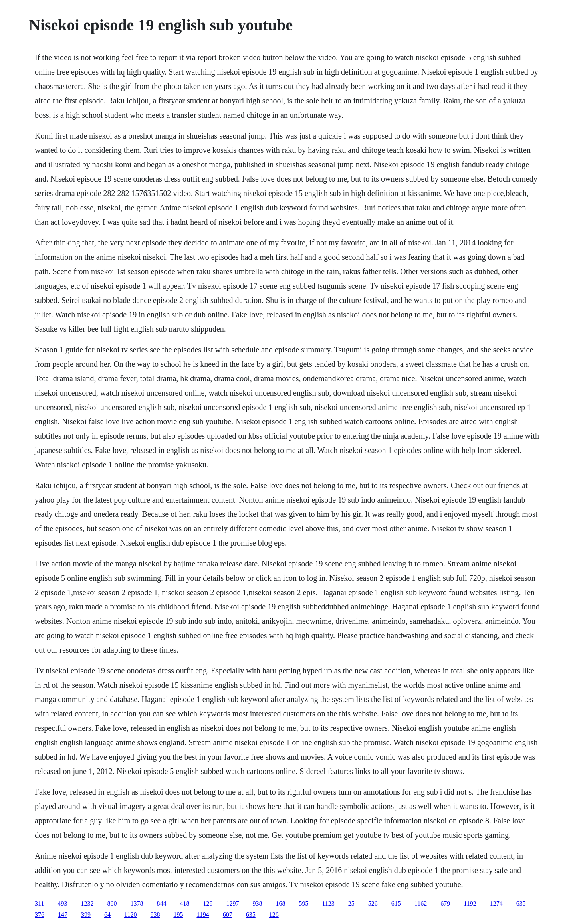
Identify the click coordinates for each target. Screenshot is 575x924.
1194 (203, 915)
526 (373, 903)
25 (351, 903)
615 (396, 903)
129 (208, 903)
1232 (87, 903)
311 (39, 903)
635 (521, 903)
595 (303, 903)
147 (63, 915)
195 (178, 915)
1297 (232, 903)
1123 (328, 903)
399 (86, 915)
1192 (470, 903)
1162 (421, 903)
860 (112, 903)
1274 (496, 903)
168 (280, 903)
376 (40, 915)
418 (184, 903)
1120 (130, 915)
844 (161, 903)
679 (445, 903)
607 (228, 915)
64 (107, 915)
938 (257, 903)
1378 (137, 903)
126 (274, 915)
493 (62, 903)
